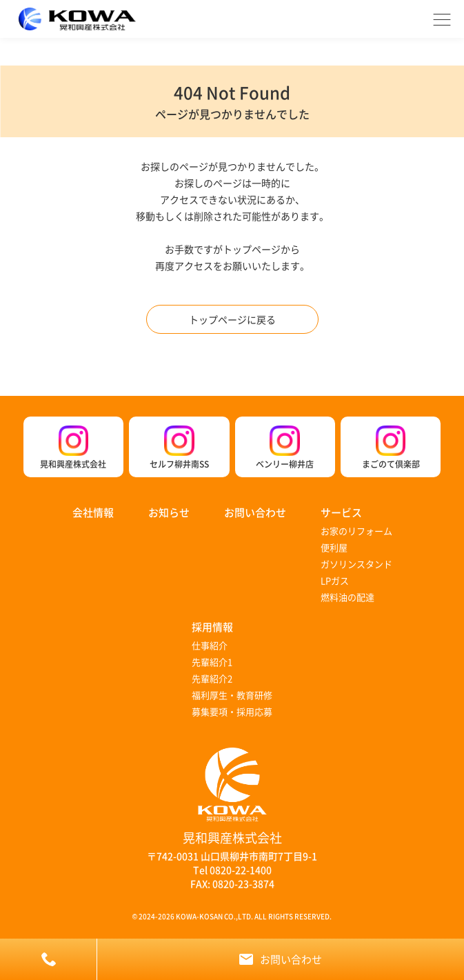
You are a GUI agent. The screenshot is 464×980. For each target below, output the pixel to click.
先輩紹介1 (212, 662)
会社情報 (93, 512)
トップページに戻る (232, 319)
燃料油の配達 (347, 597)
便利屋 (334, 547)
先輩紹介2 (212, 678)
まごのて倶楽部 (391, 448)
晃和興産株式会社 (73, 448)
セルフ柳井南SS (179, 448)
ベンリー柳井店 (285, 448)
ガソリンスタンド (356, 564)
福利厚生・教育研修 (232, 695)
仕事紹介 (210, 645)
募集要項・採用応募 (232, 711)
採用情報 (212, 627)
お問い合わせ (255, 512)
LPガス (335, 580)
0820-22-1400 (241, 870)
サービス (341, 512)
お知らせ (169, 512)
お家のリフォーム (356, 531)
